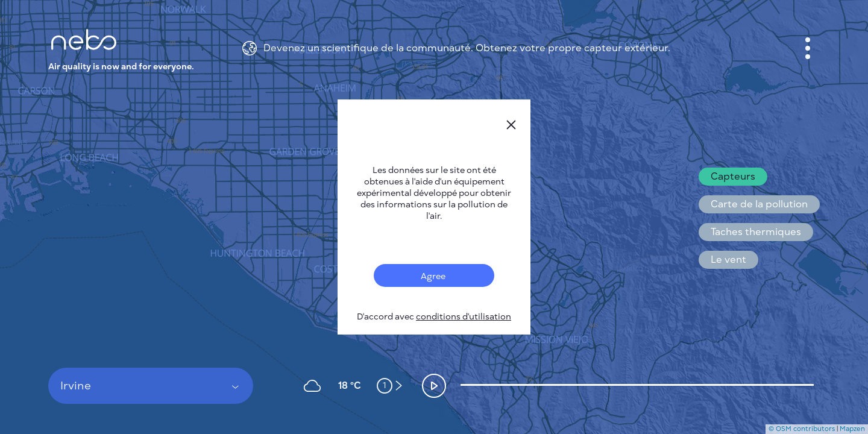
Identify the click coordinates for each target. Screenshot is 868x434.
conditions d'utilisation (464, 317)
